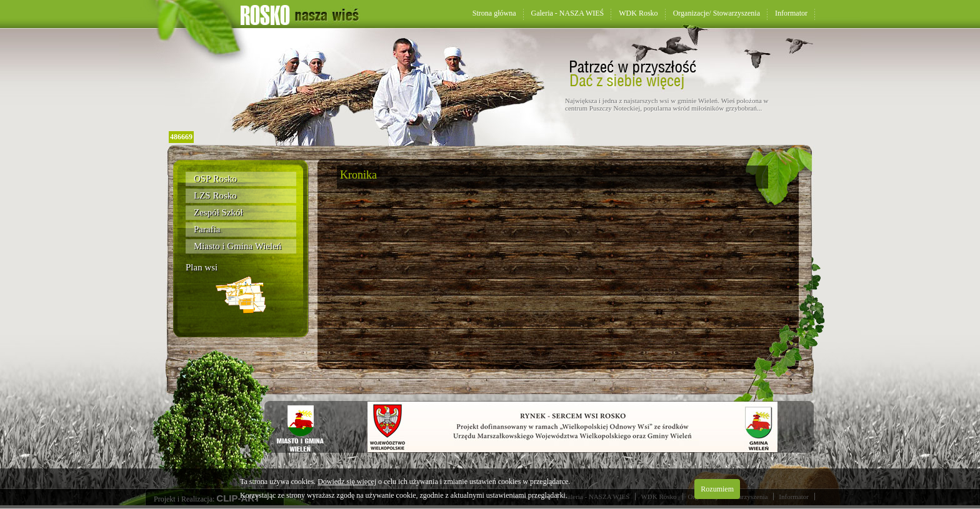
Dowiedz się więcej (347, 482)
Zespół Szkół (218, 212)
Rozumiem (717, 489)
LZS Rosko (215, 195)
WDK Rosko (638, 13)
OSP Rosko (215, 179)
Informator (791, 13)
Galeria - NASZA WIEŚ (568, 13)
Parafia (207, 229)
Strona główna (494, 13)
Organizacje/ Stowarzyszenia (717, 13)
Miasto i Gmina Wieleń (237, 246)
